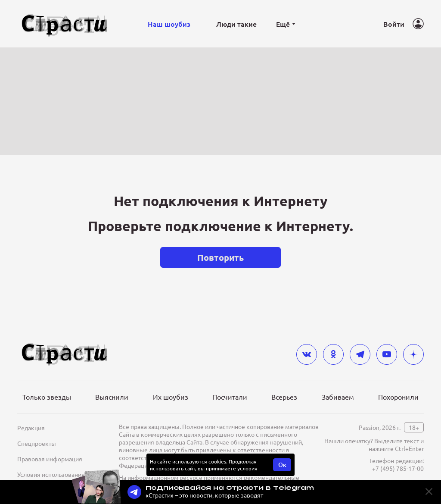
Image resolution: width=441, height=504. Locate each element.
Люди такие (236, 24)
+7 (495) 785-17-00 (398, 468)
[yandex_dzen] (413, 354)
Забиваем (338, 397)
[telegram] (360, 354)
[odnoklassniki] (333, 354)
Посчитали (230, 397)
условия (247, 468)
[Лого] (65, 24)
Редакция (31, 428)
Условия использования (51, 474)
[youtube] (387, 354)
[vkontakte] (307, 354)
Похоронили (398, 397)
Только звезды (47, 397)
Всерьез (284, 397)
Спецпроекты (37, 443)
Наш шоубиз (169, 24)
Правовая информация (50, 459)
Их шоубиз (171, 397)
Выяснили (112, 397)
